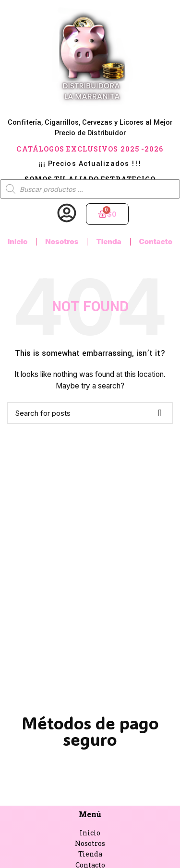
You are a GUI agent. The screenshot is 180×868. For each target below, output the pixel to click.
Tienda (108, 241)
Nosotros (62, 241)
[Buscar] (90, 413)
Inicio (18, 241)
